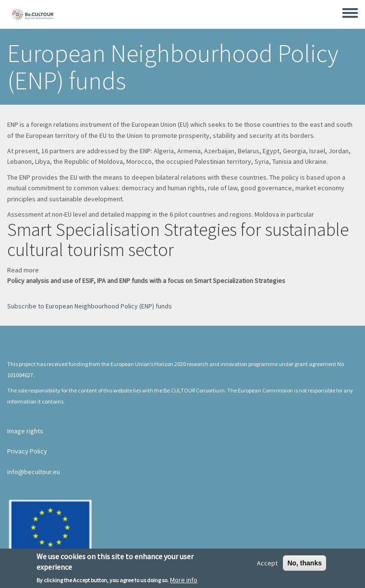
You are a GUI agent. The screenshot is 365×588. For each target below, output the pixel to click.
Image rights (25, 431)
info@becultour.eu (34, 472)
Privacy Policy (27, 451)
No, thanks (304, 565)
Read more (23, 270)
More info (184, 582)
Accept (267, 565)
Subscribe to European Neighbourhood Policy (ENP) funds (90, 306)
